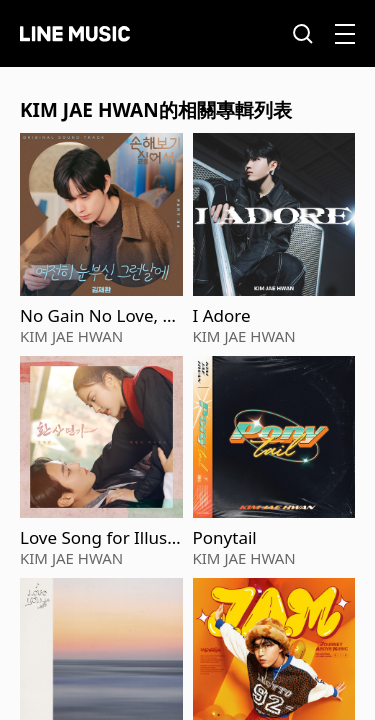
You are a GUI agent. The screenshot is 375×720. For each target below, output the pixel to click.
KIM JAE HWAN (71, 336)
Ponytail (225, 538)
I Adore (222, 316)
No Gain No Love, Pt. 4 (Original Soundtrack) (100, 316)
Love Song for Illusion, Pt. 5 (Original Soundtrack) (101, 538)
